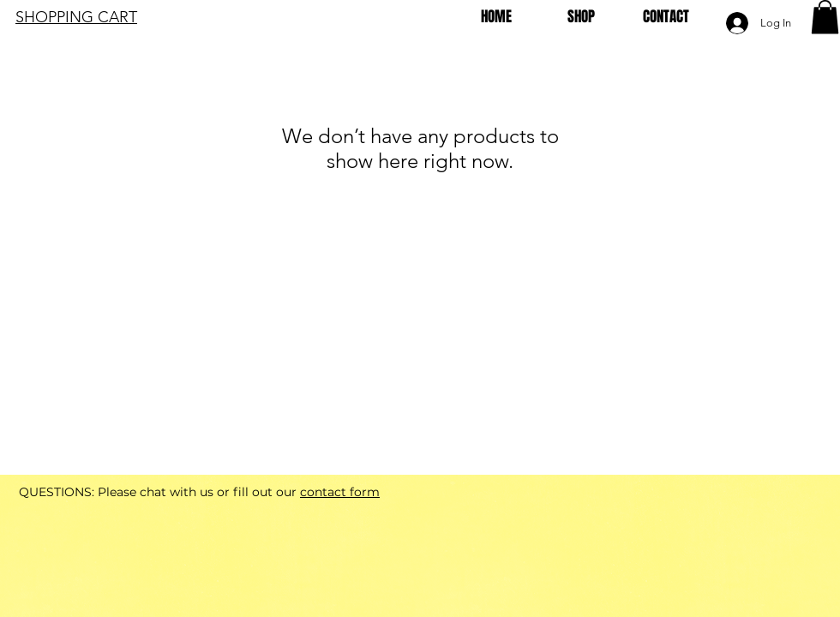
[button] (825, 17)
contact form (340, 492)
